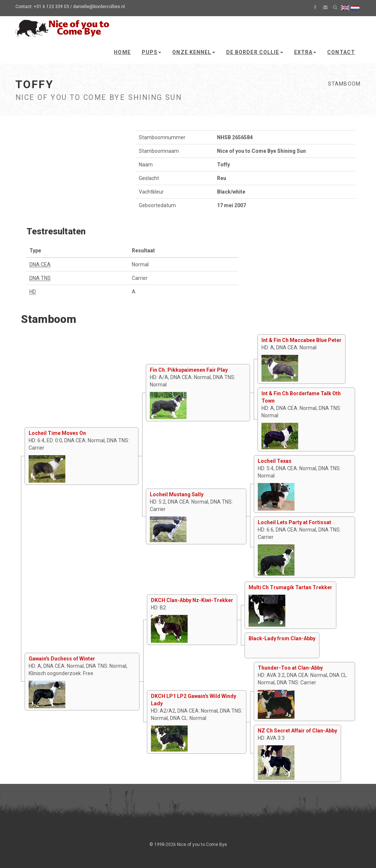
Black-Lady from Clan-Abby (282, 638)
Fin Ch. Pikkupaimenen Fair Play (189, 370)
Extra (305, 52)
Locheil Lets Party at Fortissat (294, 522)
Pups (151, 52)
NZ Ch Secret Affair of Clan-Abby (297, 731)
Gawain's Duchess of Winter (62, 659)
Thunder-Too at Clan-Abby (290, 668)
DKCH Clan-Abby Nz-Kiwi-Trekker (192, 600)
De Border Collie (255, 52)
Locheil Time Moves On (57, 433)
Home (122, 52)
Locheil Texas (275, 461)
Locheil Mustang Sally (177, 494)
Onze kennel (194, 52)
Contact (341, 52)
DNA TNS (40, 278)
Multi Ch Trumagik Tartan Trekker (290, 587)
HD (33, 292)
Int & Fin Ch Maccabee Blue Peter (301, 340)
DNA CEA (40, 264)
